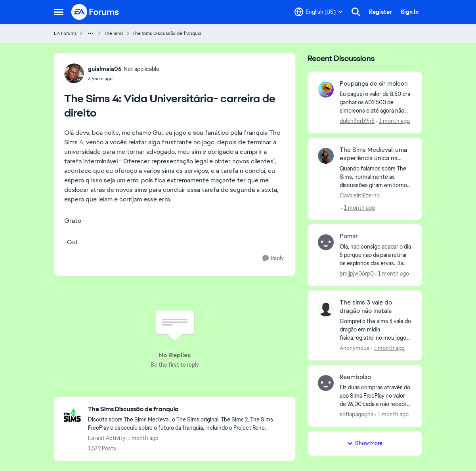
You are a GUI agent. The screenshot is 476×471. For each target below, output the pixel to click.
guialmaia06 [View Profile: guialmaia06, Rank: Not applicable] (105, 69)
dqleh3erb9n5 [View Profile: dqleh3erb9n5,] (357, 121)
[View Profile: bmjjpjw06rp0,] (326, 242)
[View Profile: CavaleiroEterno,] (326, 156)
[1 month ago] (393, 121)
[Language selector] (319, 12)
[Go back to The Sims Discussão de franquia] (188, 409)
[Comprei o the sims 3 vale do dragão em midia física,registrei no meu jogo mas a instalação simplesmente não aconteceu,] (376, 330)
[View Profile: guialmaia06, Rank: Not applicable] (74, 73)
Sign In (410, 12)
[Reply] (273, 258)
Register (380, 12)
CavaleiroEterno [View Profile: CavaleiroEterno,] (360, 195)
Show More (365, 443)
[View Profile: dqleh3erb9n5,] (326, 90)
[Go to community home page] (96, 12)
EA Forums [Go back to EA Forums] (65, 33)
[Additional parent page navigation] (90, 33)
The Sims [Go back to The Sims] (114, 33)
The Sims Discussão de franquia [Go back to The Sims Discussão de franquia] (167, 33)
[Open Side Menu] (59, 12)
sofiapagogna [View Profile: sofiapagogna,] (357, 414)
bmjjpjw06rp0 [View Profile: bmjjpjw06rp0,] (357, 274)
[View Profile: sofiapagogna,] (326, 383)
